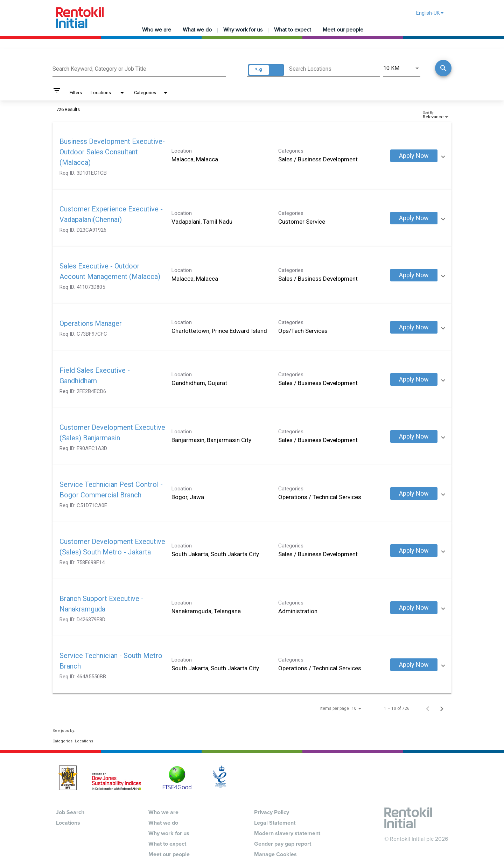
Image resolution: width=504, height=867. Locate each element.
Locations (84, 741)
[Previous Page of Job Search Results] (428, 708)
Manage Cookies (275, 854)
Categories (62, 741)
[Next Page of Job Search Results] (442, 708)
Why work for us (243, 30)
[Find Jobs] (443, 69)
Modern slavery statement (287, 833)
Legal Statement (275, 823)
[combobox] (139, 68)
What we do (197, 30)
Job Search (70, 812)
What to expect (293, 30)
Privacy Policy (272, 812)
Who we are (157, 30)
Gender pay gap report (283, 844)
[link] (252, 156)
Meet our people (343, 30)
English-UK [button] (430, 13)
